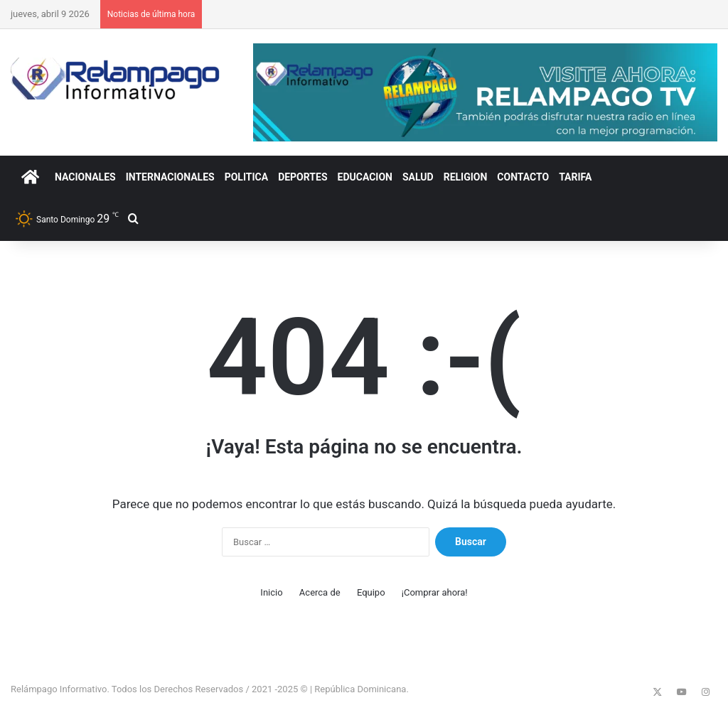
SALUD (418, 177)
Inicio (271, 592)
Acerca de (320, 592)
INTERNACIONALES (170, 177)
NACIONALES (85, 177)
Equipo (371, 592)
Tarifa (575, 177)
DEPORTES (303, 177)
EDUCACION (365, 177)
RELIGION (466, 177)
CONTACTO (523, 177)
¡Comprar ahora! (435, 592)
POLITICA (246, 177)
